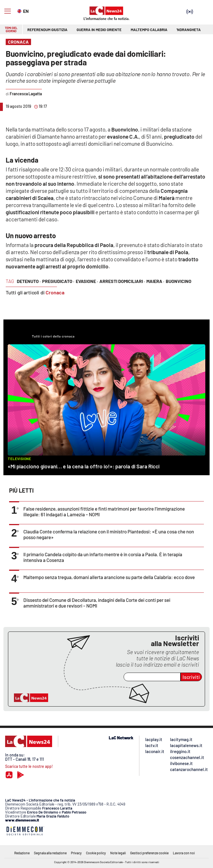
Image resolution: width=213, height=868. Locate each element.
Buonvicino (179, 281)
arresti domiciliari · (122, 281)
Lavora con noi (184, 853)
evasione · (87, 281)
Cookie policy (96, 853)
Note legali (118, 853)
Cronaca (55, 292)
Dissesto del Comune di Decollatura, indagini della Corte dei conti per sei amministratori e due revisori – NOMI (97, 603)
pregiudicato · (58, 281)
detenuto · (29, 281)
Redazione (22, 853)
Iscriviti (191, 677)
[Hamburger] (8, 11)
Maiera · (155, 281)
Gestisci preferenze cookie (149, 853)
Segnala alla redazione (50, 853)
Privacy (76, 853)
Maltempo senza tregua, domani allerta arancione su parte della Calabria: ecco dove (109, 577)
